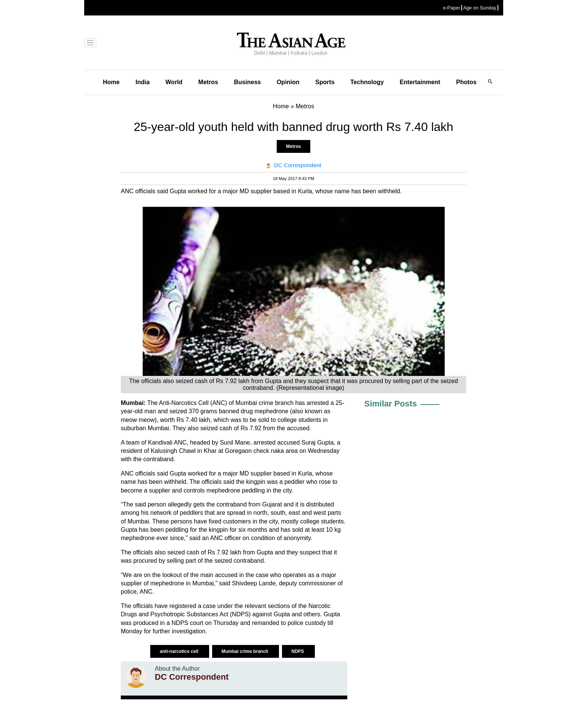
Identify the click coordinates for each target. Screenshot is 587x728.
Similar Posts (391, 404)
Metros (208, 82)
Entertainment (420, 82)
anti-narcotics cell (179, 651)
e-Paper (451, 8)
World (174, 82)
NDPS (298, 651)
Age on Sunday (480, 8)
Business (247, 82)
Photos (466, 82)
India (143, 82)
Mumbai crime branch (246, 651)
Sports (325, 82)
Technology (367, 82)
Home (111, 82)
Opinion (288, 82)
